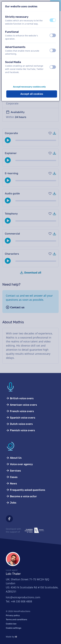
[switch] (53, 20)
